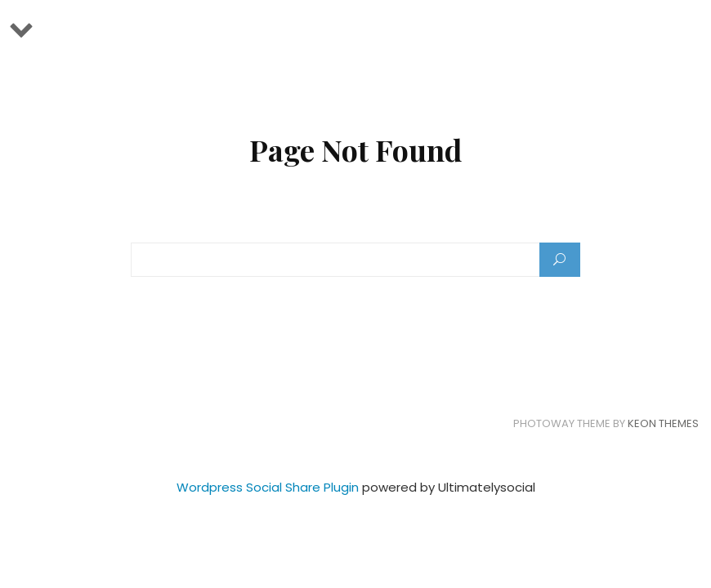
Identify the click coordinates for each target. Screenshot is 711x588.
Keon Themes (663, 423)
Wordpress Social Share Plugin (269, 487)
